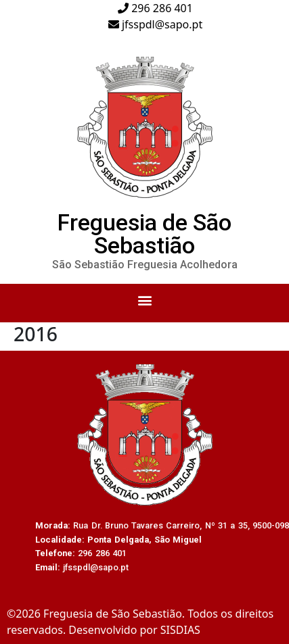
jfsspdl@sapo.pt (155, 24)
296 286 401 (155, 8)
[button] (144, 300)
